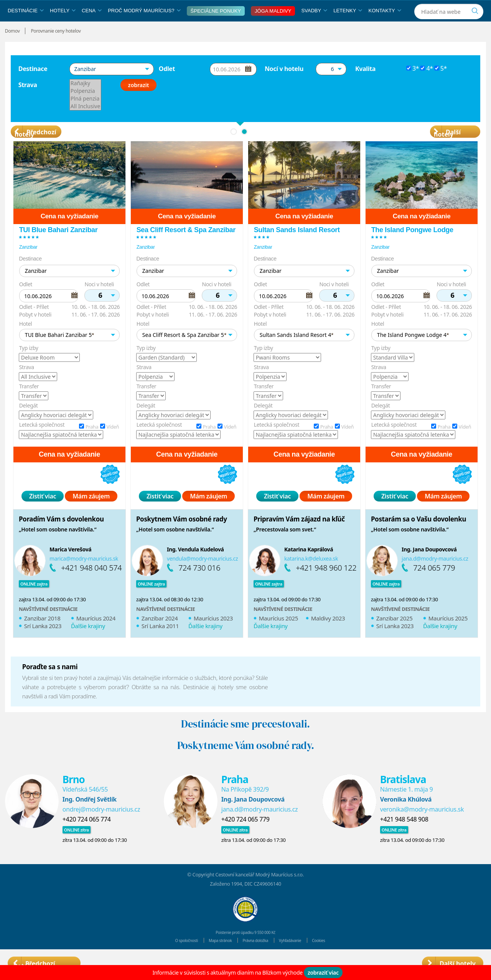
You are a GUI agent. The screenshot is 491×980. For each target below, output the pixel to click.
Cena (92, 28)
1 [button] (234, 149)
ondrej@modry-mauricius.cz (101, 827)
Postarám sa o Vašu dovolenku (419, 537)
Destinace (33, 86)
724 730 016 (199, 585)
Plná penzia (86, 116)
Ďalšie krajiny (88, 643)
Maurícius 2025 (278, 636)
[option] (69, 410)
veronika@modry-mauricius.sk (422, 827)
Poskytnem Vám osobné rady (182, 537)
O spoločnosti (173, 958)
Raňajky (86, 101)
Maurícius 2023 (213, 636)
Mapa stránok (214, 958)
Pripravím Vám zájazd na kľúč (299, 537)
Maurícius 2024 (96, 636)
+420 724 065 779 (245, 837)
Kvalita (365, 86)
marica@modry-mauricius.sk (84, 576)
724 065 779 (434, 585)
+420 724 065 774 (87, 837)
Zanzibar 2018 (42, 636)
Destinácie (26, 28)
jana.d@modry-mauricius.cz (435, 576)
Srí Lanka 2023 (43, 643)
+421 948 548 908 (404, 837)
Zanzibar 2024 (160, 636)
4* (429, 86)
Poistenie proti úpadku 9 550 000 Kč (245, 950)
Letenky (348, 28)
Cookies (334, 958)
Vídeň (113, 444)
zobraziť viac (323, 973)
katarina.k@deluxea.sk (311, 576)
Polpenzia (86, 109)
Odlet (167, 86)
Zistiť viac (43, 514)
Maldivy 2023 (328, 636)
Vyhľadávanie (299, 958)
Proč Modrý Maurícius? (144, 28)
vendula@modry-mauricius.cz (202, 576)
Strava (28, 102)
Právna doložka (257, 958)
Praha (92, 444)
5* (444, 86)
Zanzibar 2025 (395, 636)
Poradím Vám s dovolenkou (61, 537)
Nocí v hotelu (284, 86)
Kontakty (385, 28)
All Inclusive (86, 124)
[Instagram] (477, 9)
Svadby (314, 28)
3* (416, 86)
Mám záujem (91, 514)
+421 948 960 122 (326, 585)
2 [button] (244, 149)
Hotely (63, 28)
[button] (112, 87)
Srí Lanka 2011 (160, 643)
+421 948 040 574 (91, 585)
